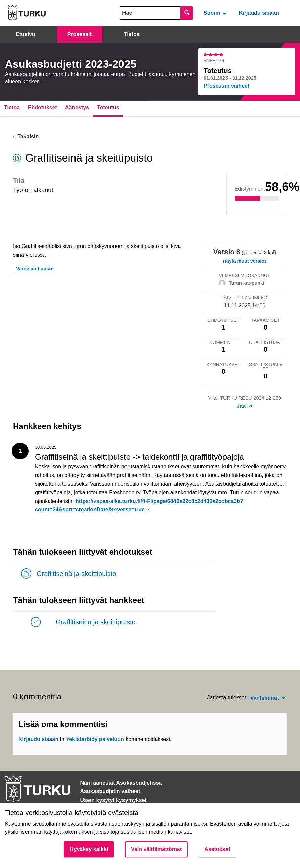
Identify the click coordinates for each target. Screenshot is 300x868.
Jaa (245, 406)
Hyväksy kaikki (89, 849)
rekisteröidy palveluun (96, 739)
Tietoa (132, 34)
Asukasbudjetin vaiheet (110, 791)
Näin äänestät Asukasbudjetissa (121, 783)
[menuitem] (216, 13)
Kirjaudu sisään (259, 13)
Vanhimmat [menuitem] (265, 698)
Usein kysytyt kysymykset (113, 800)
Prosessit (80, 34)
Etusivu (26, 34)
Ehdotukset (42, 108)
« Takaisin (26, 136)
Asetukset (217, 849)
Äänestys (77, 108)
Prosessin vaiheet (227, 86)
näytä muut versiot (245, 261)
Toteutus (108, 108)
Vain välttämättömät (156, 849)
